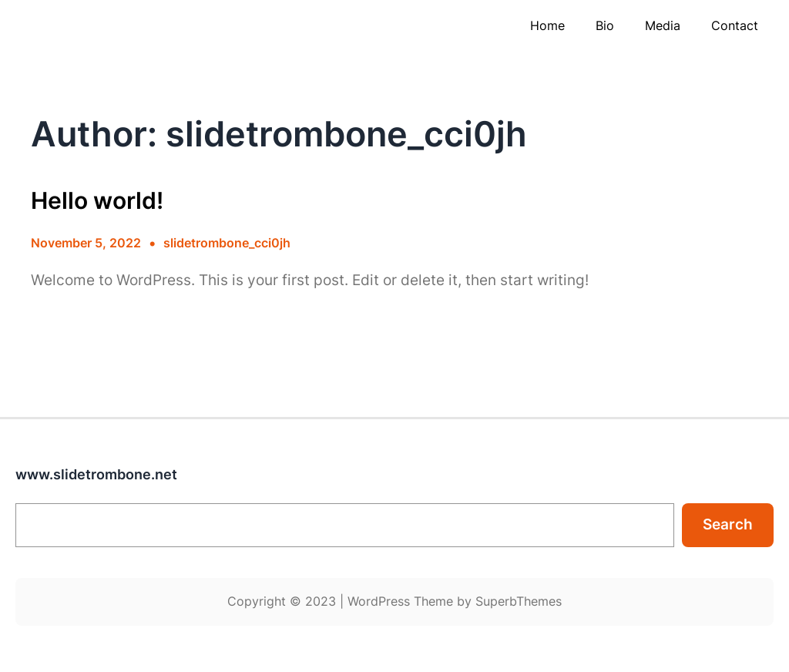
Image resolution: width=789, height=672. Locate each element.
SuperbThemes (519, 601)
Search (728, 524)
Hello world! (97, 200)
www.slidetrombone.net (96, 474)
